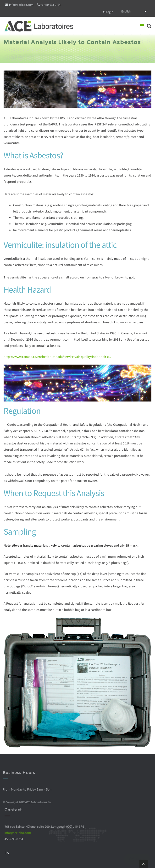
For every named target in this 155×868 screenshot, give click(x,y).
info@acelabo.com (21, 5)
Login (108, 12)
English (126, 11)
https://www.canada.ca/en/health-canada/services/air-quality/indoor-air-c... (57, 357)
